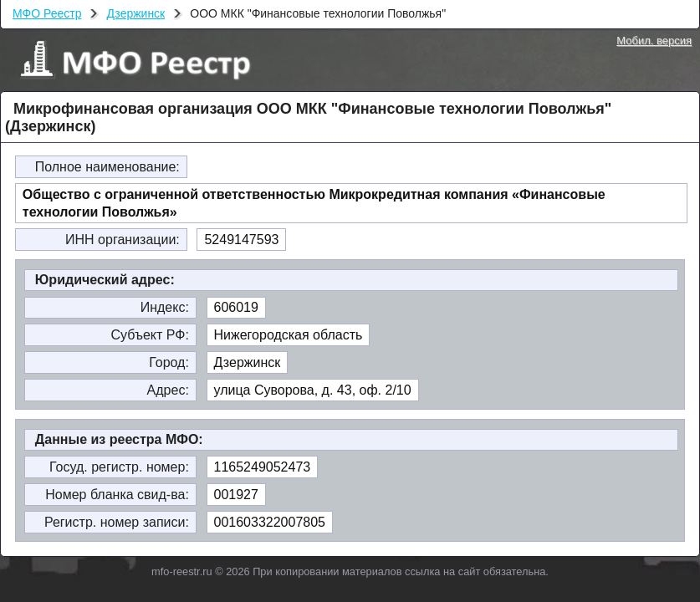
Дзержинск (135, 13)
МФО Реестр (47, 13)
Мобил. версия (654, 41)
